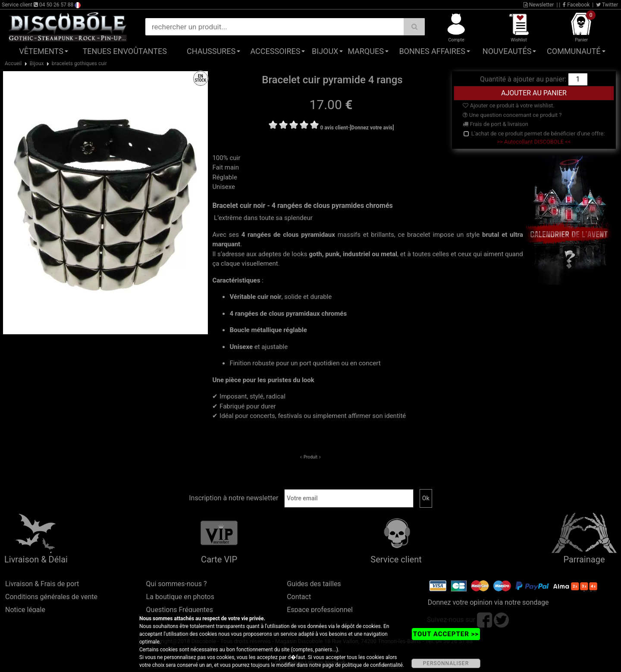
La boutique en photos (180, 597)
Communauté (574, 51)
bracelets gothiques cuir (79, 63)
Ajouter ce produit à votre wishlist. (508, 105)
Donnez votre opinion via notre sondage (488, 602)
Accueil (13, 63)
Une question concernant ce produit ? (512, 115)
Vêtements (41, 51)
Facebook (576, 5)
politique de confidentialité (372, 665)
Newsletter (539, 5)
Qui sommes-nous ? (177, 584)
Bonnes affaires (432, 51)
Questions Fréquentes (180, 610)
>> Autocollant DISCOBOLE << (534, 142)
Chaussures (211, 51)
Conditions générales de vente (51, 597)
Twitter (607, 5)
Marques (366, 51)
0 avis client (334, 128)
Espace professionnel (320, 610)
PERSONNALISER (446, 663)
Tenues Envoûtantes (125, 51)
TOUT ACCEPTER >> (446, 634)
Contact (299, 597)
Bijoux (325, 51)
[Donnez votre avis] (372, 128)
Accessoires (275, 51)
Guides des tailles (314, 584)
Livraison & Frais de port (42, 584)
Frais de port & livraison (496, 124)
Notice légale (25, 610)
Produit (310, 457)
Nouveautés (507, 51)
